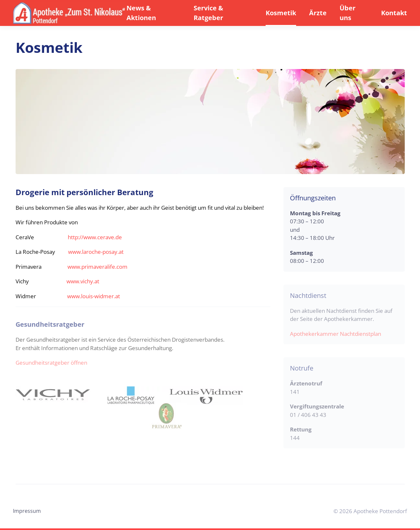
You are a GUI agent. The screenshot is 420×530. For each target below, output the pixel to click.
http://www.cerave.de (95, 237)
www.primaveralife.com (97, 267)
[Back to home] (70, 13)
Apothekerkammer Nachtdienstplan (336, 334)
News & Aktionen (141, 13)
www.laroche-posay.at (96, 252)
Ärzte (318, 13)
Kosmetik (281, 13)
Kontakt (394, 13)
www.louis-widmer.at (94, 296)
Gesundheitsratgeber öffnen (51, 363)
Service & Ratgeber (208, 13)
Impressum (27, 511)
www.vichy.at (83, 281)
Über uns (348, 13)
